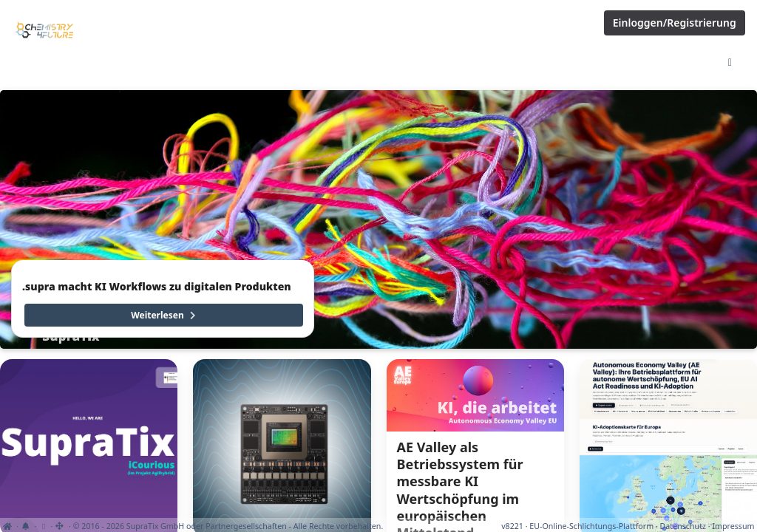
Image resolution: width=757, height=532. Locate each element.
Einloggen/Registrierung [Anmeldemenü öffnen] (675, 23)
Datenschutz (683, 526)
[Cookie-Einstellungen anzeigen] (43, 526)
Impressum (733, 526)
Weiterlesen (164, 315)
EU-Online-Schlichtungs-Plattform (591, 526)
